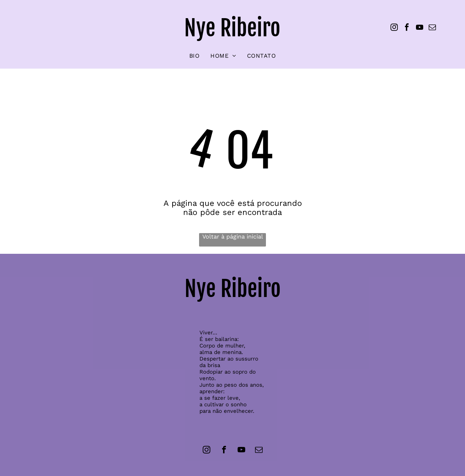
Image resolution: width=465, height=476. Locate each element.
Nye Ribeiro (232, 28)
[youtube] (420, 28)
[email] (432, 28)
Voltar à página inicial (233, 237)
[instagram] (394, 28)
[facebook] (407, 28)
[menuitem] (194, 56)
